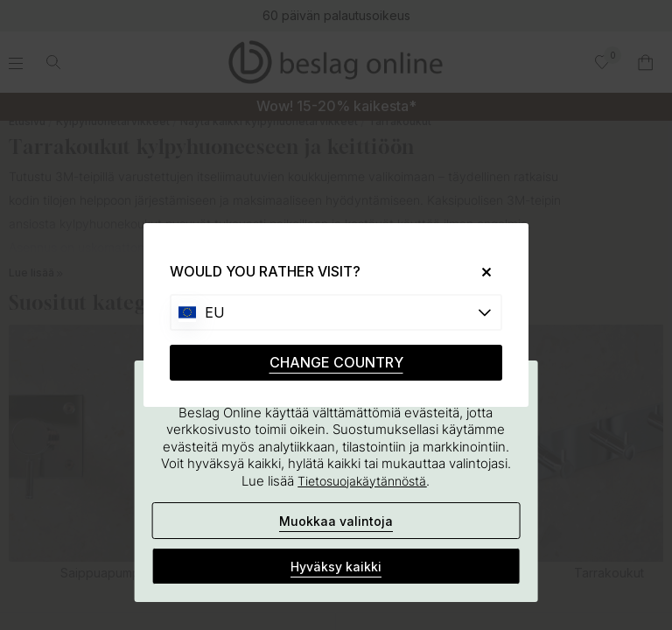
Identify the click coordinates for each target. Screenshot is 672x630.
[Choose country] (336, 312)
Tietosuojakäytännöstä (362, 481)
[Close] (480, 272)
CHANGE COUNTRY (336, 362)
